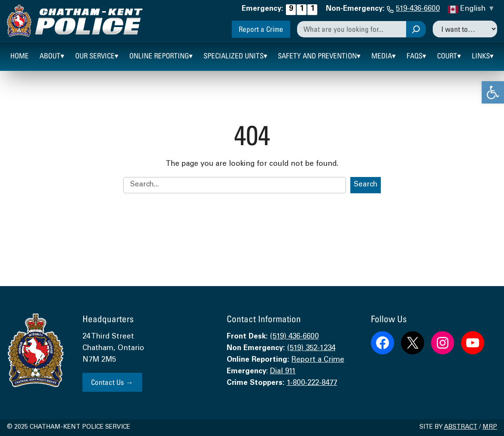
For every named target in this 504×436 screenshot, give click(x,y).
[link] (493, 92)
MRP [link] (490, 427)
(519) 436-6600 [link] (294, 337)
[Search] (416, 29)
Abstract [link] (461, 427)
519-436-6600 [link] (418, 9)
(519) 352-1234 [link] (311, 349)
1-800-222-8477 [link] (312, 383)
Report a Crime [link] (261, 29)
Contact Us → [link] (112, 382)
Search (366, 185)
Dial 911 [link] (283, 372)
